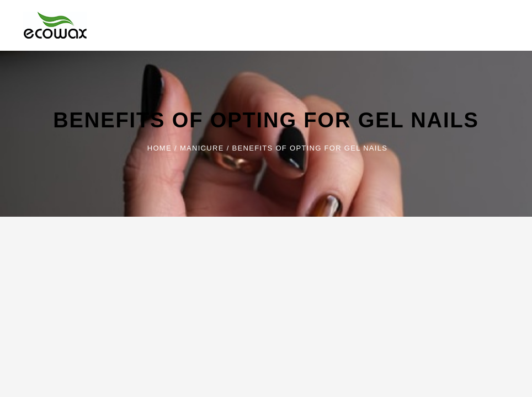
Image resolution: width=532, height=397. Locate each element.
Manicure (202, 148)
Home (159, 148)
